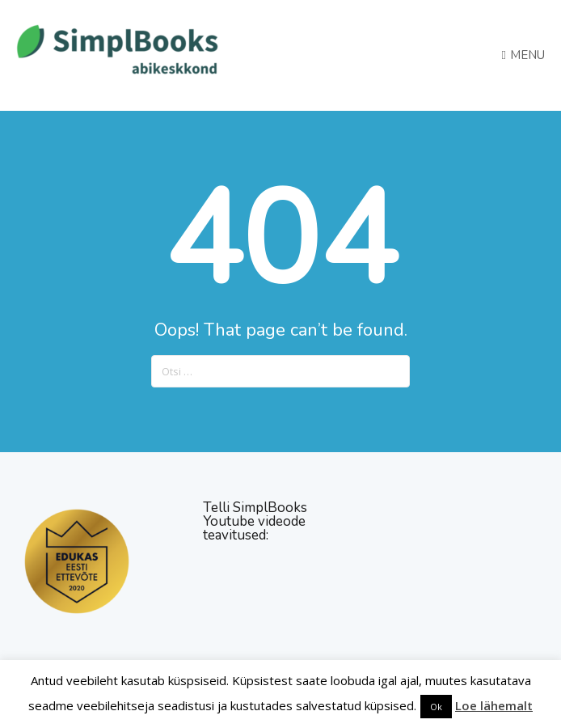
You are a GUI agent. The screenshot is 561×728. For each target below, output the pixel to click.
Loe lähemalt (494, 705)
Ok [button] (436, 707)
